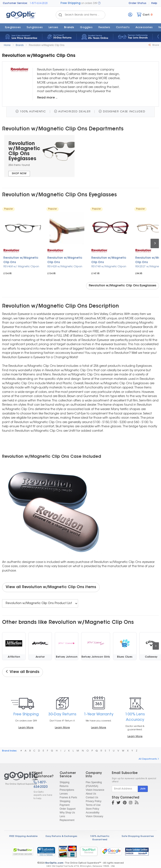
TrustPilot (89, 851)
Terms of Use (93, 805)
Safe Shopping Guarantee (138, 836)
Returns (64, 786)
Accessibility (92, 813)
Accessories (144, 28)
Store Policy (92, 809)
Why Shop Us (67, 813)
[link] (46, 851)
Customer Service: (15, 3)
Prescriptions (67, 790)
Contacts (123, 28)
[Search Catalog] (60, 15)
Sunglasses (35, 28)
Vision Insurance (95, 790)
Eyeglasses (13, 28)
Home (7, 45)
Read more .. (47, 98)
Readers (104, 28)
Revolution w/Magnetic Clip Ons (47, 45)
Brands (69, 28)
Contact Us (92, 797)
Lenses (53, 28)
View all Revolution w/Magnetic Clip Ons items (51, 587)
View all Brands (23, 672)
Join (143, 789)
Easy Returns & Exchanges (61, 836)
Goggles (86, 28)
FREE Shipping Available (23, 836)
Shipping (65, 782)
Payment (65, 805)
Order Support (68, 809)
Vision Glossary (94, 816)
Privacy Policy (93, 801)
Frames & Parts (68, 797)
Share (154, 45)
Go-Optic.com (54, 863)
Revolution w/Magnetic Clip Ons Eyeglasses (122, 286)
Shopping (65, 801)
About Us (91, 794)
